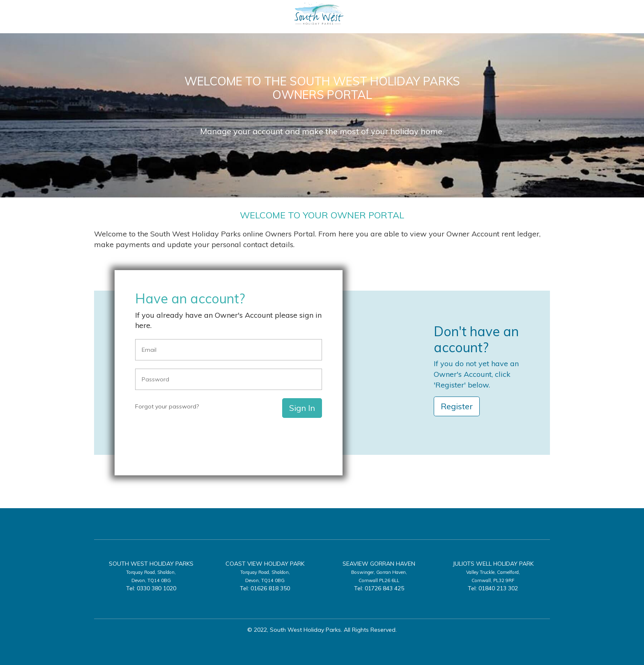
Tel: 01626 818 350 (265, 588)
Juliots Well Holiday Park (493, 564)
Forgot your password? (167, 406)
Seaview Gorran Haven (379, 564)
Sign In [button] (302, 408)
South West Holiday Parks (151, 564)
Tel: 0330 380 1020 (151, 588)
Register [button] (457, 406)
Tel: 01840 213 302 (493, 588)
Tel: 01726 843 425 (379, 588)
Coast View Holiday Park (265, 564)
